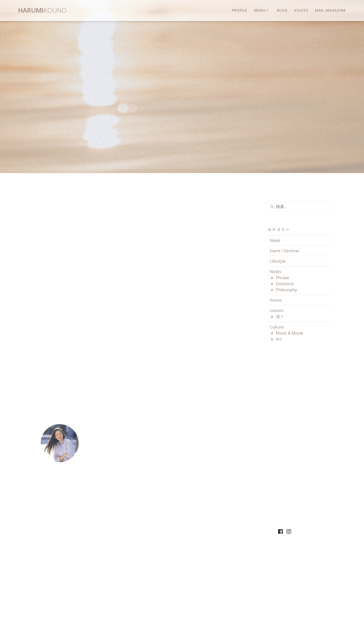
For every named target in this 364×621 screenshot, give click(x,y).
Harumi (42, 10)
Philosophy (286, 290)
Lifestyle (278, 261)
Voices (301, 10)
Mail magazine (331, 10)
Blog (282, 10)
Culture (277, 327)
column (277, 310)
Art (279, 339)
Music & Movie (290, 333)
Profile (240, 10)
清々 (280, 317)
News (275, 240)
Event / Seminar (285, 251)
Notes (276, 272)
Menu (260, 10)
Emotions (285, 284)
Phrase (282, 278)
